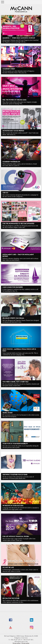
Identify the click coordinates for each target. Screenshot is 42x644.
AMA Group (20, 636)
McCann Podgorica (10, 636)
